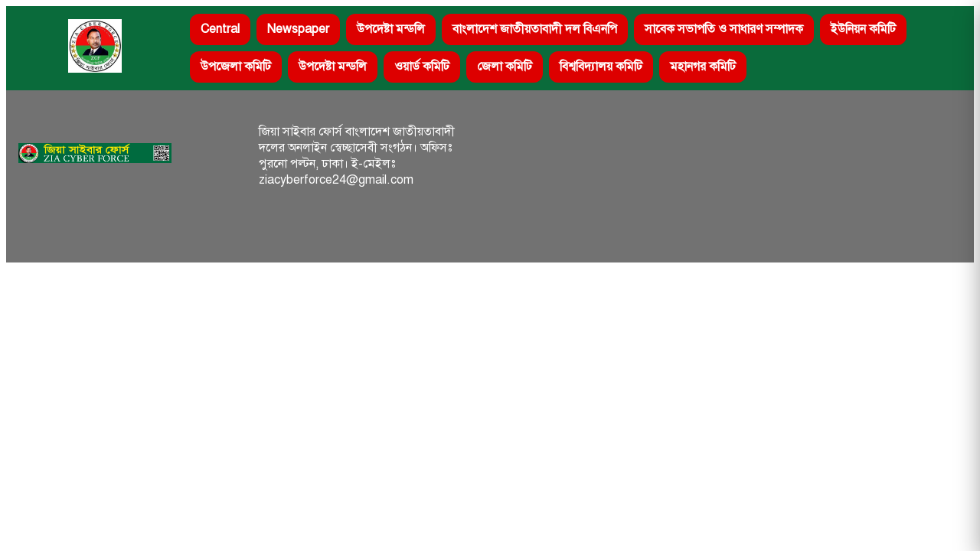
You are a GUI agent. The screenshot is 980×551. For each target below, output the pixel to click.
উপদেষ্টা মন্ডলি (391, 29)
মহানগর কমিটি (703, 67)
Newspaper (298, 29)
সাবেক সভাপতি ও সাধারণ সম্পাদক (724, 29)
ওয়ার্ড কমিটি (422, 67)
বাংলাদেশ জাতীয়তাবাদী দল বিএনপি (535, 29)
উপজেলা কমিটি (236, 67)
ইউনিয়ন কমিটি (863, 29)
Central (220, 29)
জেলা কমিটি (505, 67)
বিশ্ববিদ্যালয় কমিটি (601, 67)
